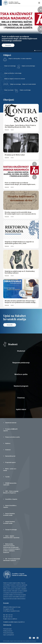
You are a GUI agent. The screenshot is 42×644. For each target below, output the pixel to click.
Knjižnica (7, 443)
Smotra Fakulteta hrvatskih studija (9, 514)
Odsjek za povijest (9, 90)
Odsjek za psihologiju (25, 90)
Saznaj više (7, 130)
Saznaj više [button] (8, 45)
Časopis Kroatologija (10, 530)
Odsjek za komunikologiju (28, 66)
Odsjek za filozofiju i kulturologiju (13, 73)
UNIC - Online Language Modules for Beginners (11, 492)
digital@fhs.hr (21, 622)
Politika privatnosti (8, 631)
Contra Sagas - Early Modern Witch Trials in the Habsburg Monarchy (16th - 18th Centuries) (20, 127)
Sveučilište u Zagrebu (10, 499)
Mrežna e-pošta (21, 374)
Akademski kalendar (10, 423)
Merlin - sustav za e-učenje (10, 470)
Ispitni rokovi (21, 409)
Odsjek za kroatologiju (10, 66)
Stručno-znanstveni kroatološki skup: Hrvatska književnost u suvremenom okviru (20, 213)
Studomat (21, 351)
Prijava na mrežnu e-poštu (12, 437)
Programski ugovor (9, 462)
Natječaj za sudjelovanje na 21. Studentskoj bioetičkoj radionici (20, 272)
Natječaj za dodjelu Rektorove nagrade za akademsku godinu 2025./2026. (19, 243)
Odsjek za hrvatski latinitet (29, 84)
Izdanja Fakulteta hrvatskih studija (9, 522)
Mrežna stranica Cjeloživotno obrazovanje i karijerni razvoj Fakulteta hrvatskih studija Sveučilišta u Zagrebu (20, 302)
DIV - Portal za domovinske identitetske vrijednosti (12, 560)
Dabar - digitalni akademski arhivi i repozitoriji (11, 537)
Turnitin (6, 477)
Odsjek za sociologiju (15, 84)
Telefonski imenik (7, 629)
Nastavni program (21, 386)
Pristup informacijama (8, 633)
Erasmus (21, 398)
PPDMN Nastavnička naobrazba (10, 484)
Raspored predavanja (21, 363)
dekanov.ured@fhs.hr (12, 619)
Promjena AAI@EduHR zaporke (10, 430)
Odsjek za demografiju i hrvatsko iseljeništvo (20, 59)
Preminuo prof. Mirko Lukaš (15, 155)
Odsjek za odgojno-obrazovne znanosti (14, 79)
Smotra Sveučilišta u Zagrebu (10, 506)
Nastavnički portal (9, 456)
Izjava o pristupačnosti (9, 635)
